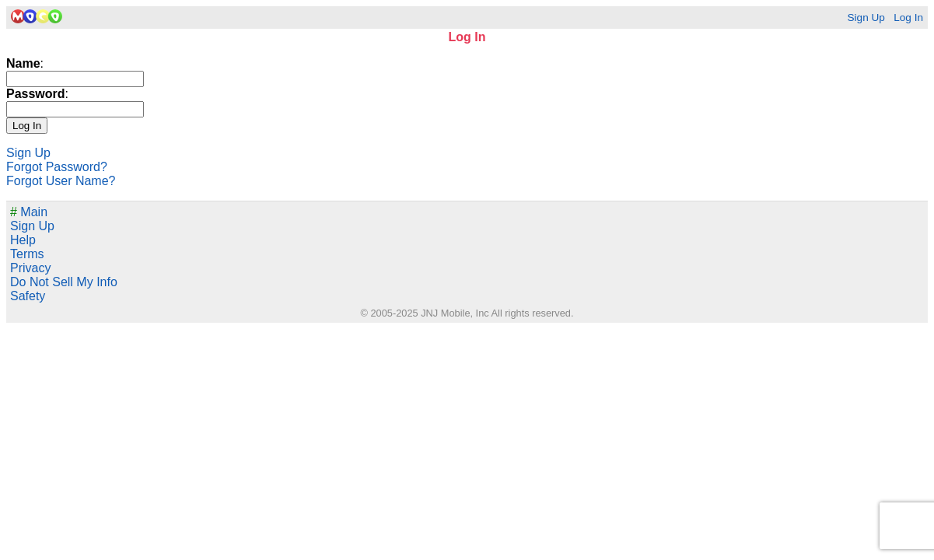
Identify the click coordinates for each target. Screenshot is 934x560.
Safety (28, 296)
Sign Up (866, 17)
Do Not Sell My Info (64, 282)
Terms (27, 254)
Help (23, 240)
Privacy (30, 268)
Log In (908, 17)
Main (29, 212)
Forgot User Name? (61, 181)
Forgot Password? (57, 167)
